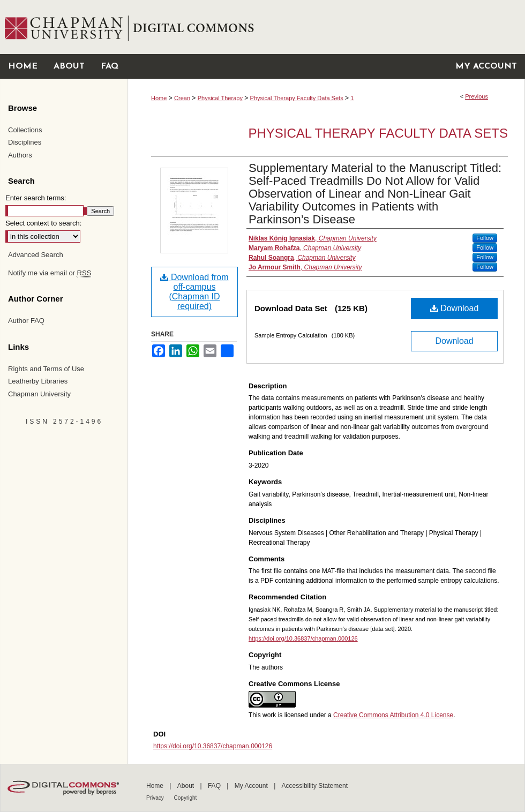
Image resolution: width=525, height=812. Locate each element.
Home (159, 98)
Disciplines (25, 142)
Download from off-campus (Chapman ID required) (194, 292)
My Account (252, 786)
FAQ (215, 786)
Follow (485, 238)
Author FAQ (26, 321)
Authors (20, 155)
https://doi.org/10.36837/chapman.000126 (303, 638)
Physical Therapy (220, 98)
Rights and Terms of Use (46, 369)
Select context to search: (43, 223)
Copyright (186, 798)
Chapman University (39, 394)
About (187, 786)
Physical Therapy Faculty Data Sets (297, 98)
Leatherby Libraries (38, 381)
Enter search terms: (36, 198)
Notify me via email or (50, 273)
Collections (25, 130)
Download (455, 308)
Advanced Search (36, 255)
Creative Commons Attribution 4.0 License (393, 715)
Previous (477, 96)
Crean (182, 98)
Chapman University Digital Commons (326, 27)
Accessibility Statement (315, 786)
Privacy (156, 798)
